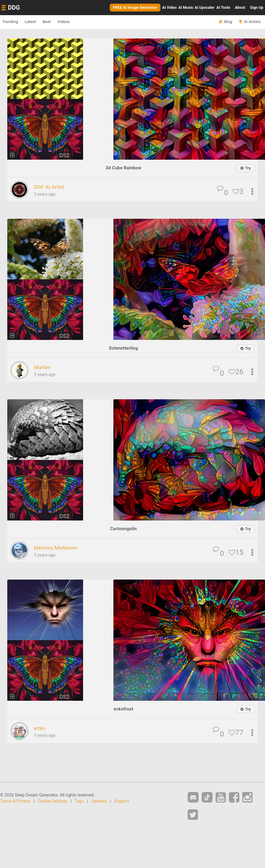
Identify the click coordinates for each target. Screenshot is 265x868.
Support (122, 800)
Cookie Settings (53, 800)
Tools (223, 7)
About (240, 7)
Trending (13, 22)
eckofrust (123, 708)
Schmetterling (123, 348)
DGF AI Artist (52, 187)
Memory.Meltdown (60, 547)
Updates (99, 800)
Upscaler (205, 7)
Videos (84, 22)
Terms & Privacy (15, 800)
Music (186, 7)
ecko (41, 727)
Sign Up (257, 7)
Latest (39, 22)
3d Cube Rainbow (124, 168)
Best (61, 22)
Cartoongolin (123, 528)
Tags (79, 800)
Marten (44, 367)
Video (169, 7)
